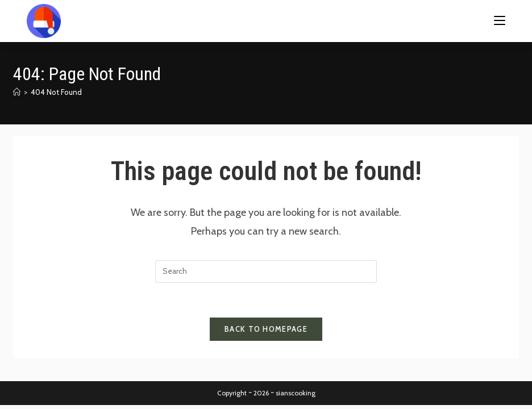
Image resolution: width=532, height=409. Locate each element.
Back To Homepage (266, 329)
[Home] (17, 92)
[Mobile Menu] (500, 21)
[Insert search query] (266, 272)
